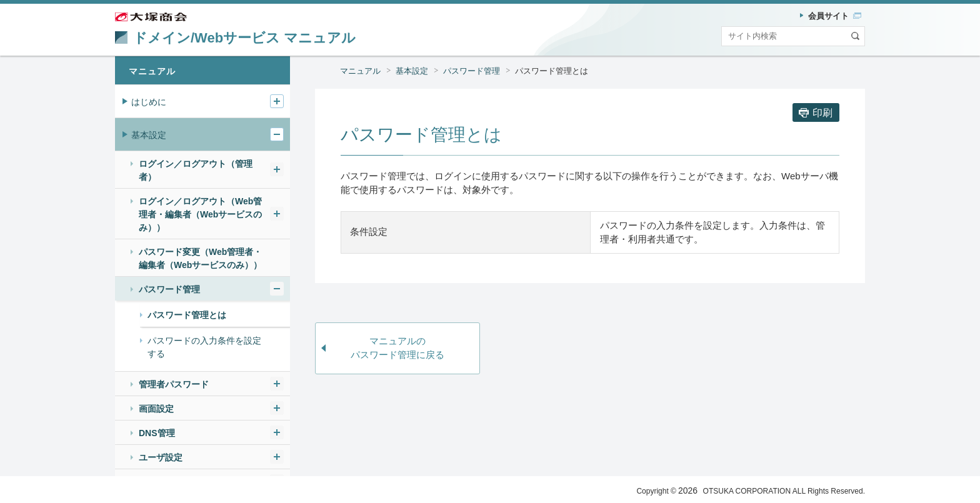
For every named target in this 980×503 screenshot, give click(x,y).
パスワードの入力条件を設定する (204, 347)
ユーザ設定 (161, 457)
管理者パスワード (174, 384)
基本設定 (412, 71)
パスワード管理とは (552, 71)
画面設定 (156, 409)
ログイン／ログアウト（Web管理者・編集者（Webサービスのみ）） (200, 214)
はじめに (149, 102)
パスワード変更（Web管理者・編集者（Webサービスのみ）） (200, 258)
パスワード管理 (472, 71)
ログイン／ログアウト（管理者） (196, 170)
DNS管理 (157, 433)
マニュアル (360, 71)
